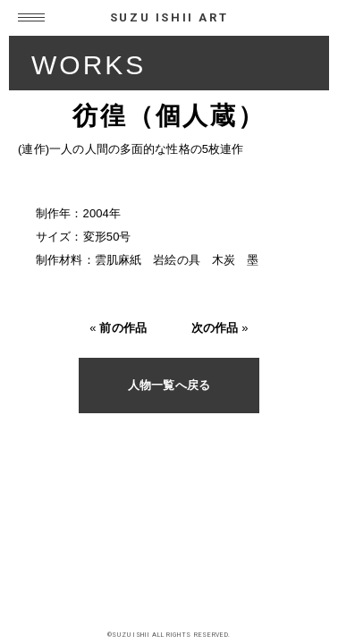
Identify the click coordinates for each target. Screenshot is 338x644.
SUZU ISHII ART (169, 17)
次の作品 (215, 328)
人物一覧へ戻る (169, 385)
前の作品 (123, 328)
